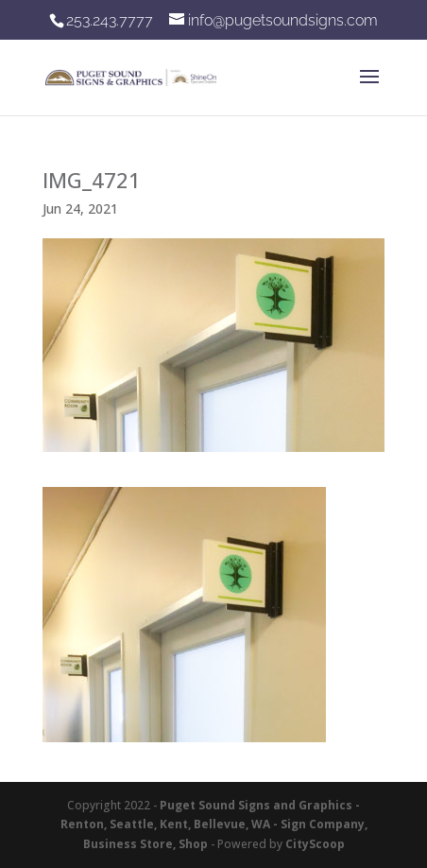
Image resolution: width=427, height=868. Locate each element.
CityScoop (315, 844)
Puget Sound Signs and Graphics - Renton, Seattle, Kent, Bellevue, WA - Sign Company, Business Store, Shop (214, 825)
